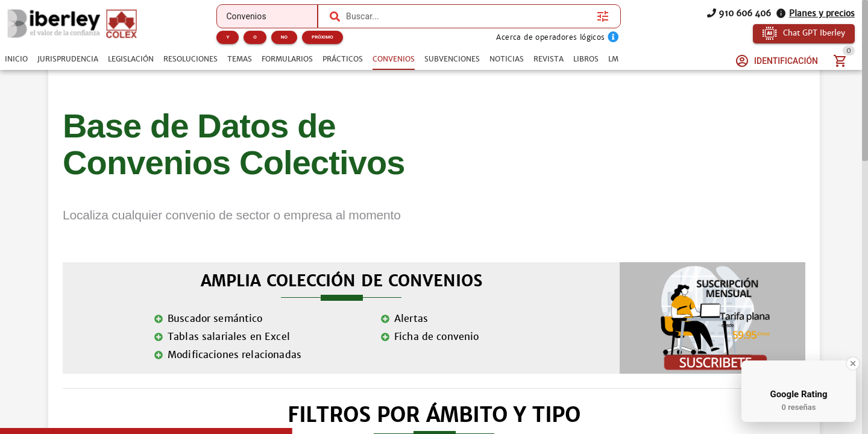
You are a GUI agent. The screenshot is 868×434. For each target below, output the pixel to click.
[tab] (16, 59)
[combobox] (468, 16)
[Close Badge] (853, 363)
